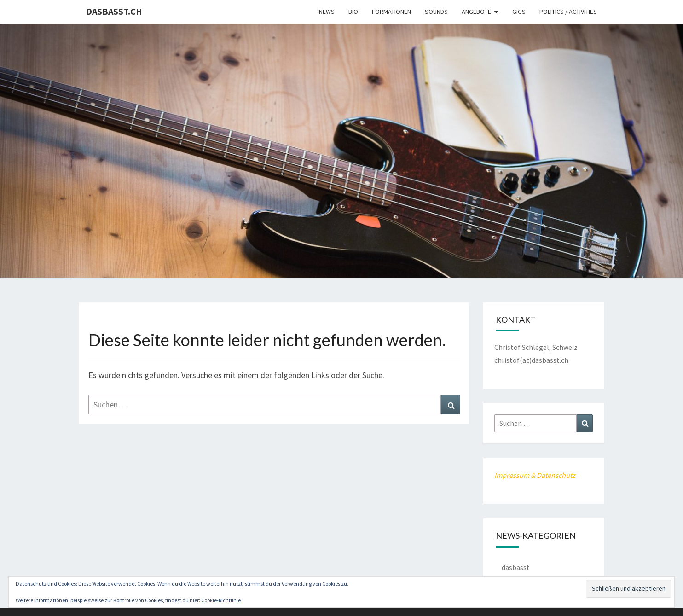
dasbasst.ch (114, 11)
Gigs (519, 12)
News (327, 12)
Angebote (476, 12)
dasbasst (516, 567)
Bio (353, 12)
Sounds (436, 12)
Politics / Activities (568, 12)
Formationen (391, 12)
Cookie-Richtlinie (221, 600)
